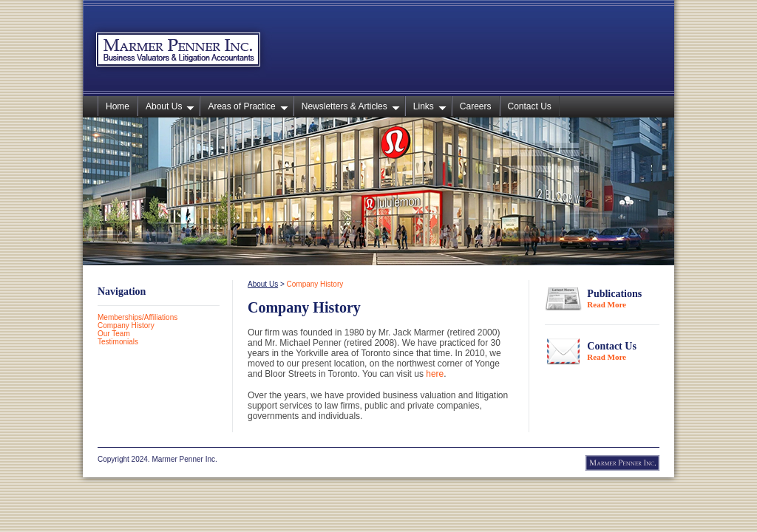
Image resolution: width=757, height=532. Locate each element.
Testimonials (118, 342)
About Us (170, 106)
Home (118, 106)
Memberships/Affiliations (138, 317)
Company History (126, 325)
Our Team (114, 334)
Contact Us (530, 106)
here (435, 374)
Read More (607, 304)
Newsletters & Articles (351, 106)
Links (430, 106)
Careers (476, 106)
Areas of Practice (248, 106)
